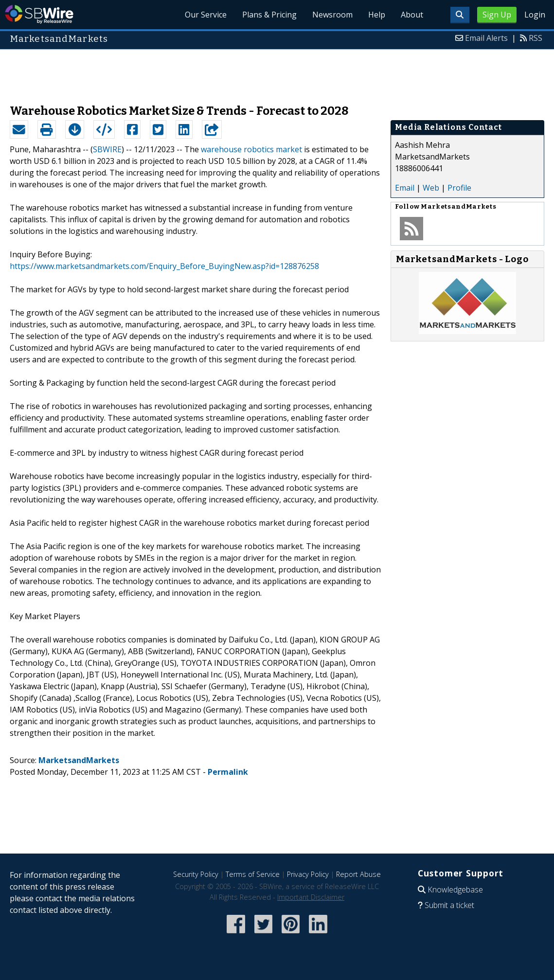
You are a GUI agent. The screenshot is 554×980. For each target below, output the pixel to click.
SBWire (39, 14)
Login (535, 15)
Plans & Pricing (269, 15)
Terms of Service (253, 874)
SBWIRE (107, 149)
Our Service (206, 15)
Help (377, 15)
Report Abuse (358, 874)
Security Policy (196, 874)
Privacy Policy (308, 874)
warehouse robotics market (251, 149)
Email (405, 188)
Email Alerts (486, 38)
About (412, 15)
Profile (459, 188)
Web (431, 188)
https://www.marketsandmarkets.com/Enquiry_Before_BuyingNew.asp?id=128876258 (164, 266)
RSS (536, 38)
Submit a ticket (449, 905)
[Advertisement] (277, 72)
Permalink (228, 772)
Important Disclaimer (311, 897)
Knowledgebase (455, 890)
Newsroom (332, 15)
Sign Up (497, 15)
